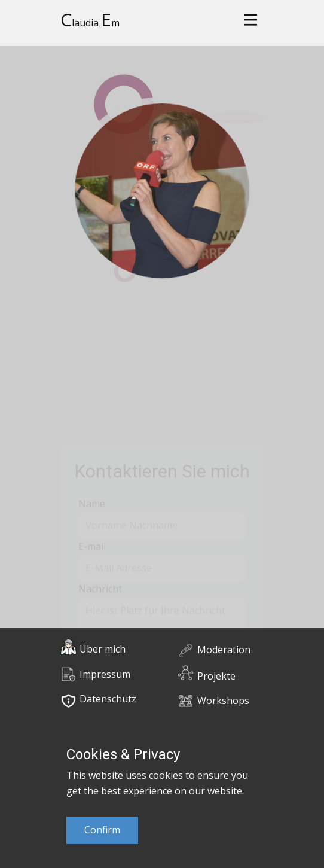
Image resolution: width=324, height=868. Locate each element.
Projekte (216, 676)
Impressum (105, 674)
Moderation (224, 650)
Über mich (103, 649)
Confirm (102, 830)
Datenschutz (108, 699)
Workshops (223, 701)
